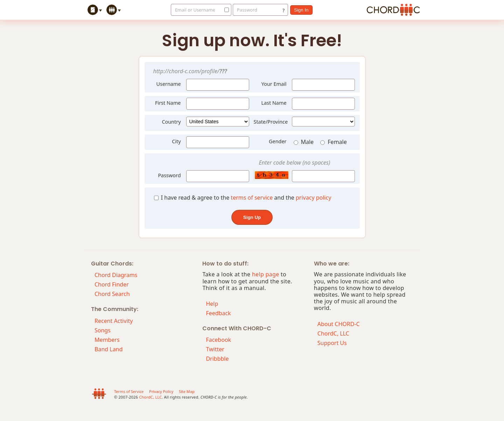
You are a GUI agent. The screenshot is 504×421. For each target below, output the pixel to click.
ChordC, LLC (333, 333)
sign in (301, 10)
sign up (252, 217)
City (176, 141)
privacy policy (313, 198)
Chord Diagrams (116, 275)
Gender (278, 141)
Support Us (332, 343)
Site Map (187, 391)
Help (212, 304)
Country (171, 122)
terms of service (252, 198)
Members (107, 340)
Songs (103, 330)
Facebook (218, 340)
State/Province (271, 122)
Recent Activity (114, 321)
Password (247, 10)
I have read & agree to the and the (243, 198)
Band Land (108, 349)
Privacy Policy (161, 391)
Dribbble (217, 359)
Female (333, 142)
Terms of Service (129, 391)
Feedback (218, 313)
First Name (168, 103)
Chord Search (112, 294)
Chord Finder (112, 284)
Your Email (274, 84)
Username (166, 83)
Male (304, 142)
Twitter (215, 349)
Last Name (274, 103)
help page (266, 274)
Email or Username (195, 10)
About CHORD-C (339, 324)
